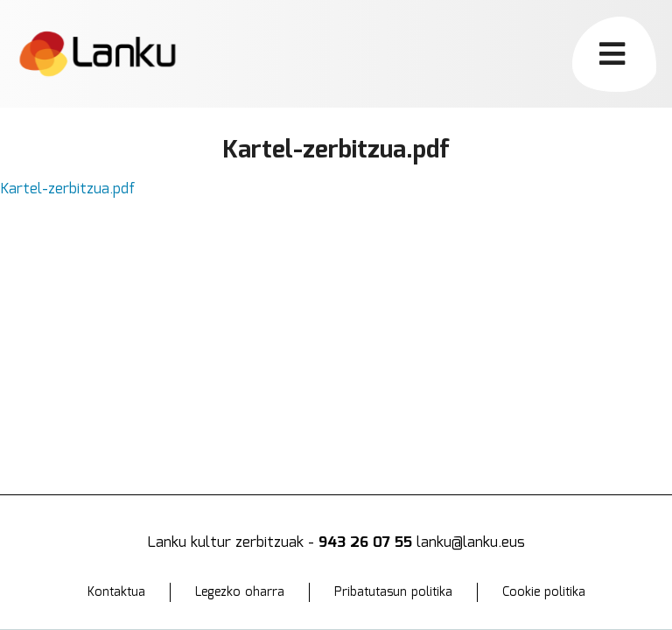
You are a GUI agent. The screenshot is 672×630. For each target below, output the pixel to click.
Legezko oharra (240, 592)
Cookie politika (544, 592)
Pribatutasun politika (393, 592)
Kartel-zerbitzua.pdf (68, 189)
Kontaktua (116, 592)
